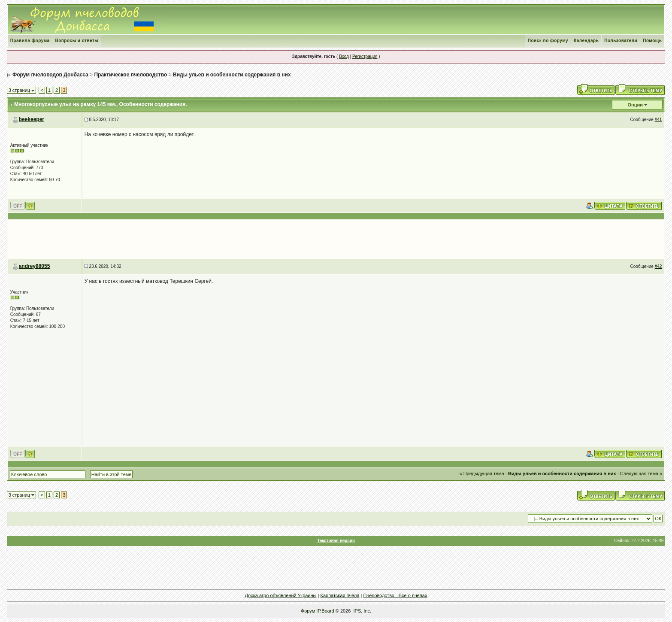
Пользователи (621, 41)
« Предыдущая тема (482, 473)
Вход (344, 56)
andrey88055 (35, 266)
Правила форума (30, 41)
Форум (308, 611)
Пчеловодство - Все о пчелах (395, 595)
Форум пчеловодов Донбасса (50, 75)
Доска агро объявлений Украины (281, 595)
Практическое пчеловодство (130, 75)
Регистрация (365, 56)
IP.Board (325, 611)
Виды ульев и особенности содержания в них (232, 75)
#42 (658, 266)
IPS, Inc (362, 611)
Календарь (586, 41)
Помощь (652, 41)
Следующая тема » (641, 473)
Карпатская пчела (340, 595)
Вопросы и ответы (77, 41)
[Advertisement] (336, 239)
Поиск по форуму (548, 41)
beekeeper (32, 119)
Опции (636, 105)
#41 (658, 120)
